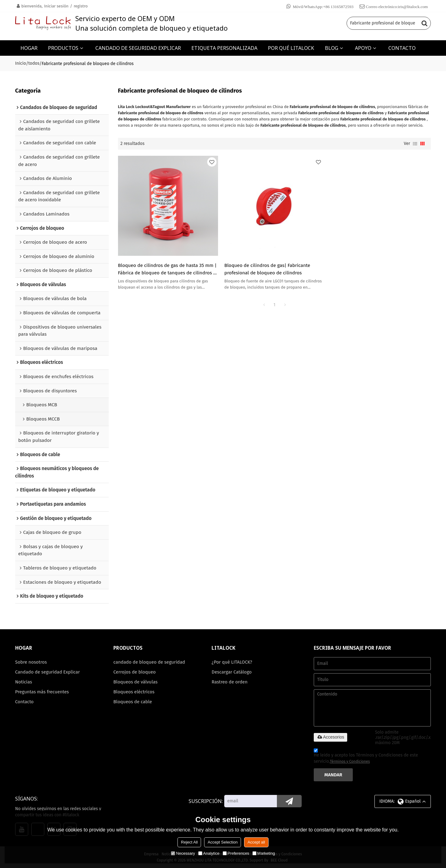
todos (34, 63)
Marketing (264, 853)
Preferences (236, 853)
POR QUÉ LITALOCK (291, 48)
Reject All (189, 842)
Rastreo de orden (230, 682)
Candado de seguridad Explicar (48, 672)
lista (415, 144)
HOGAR (29, 48)
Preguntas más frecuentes (42, 692)
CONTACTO (402, 48)
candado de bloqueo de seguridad (149, 662)
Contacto (24, 702)
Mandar (333, 775)
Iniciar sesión (56, 6)
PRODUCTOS (63, 48)
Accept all (256, 842)
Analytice (209, 853)
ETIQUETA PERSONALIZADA (224, 48)
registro (81, 6)
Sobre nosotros (31, 662)
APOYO (363, 48)
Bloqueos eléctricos (134, 692)
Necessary (183, 853)
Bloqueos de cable (133, 702)
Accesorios (330, 737)
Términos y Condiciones (350, 761)
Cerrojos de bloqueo (135, 672)
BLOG (332, 48)
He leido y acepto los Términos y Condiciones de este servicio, (366, 757)
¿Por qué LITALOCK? (232, 662)
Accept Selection (223, 842)
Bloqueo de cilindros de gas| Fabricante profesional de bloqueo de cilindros (267, 269)
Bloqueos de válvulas (136, 682)
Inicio (21, 63)
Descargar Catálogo (232, 672)
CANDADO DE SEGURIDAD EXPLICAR (138, 48)
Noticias (24, 682)
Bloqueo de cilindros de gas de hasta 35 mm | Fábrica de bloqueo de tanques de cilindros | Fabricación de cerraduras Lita (167, 270)
